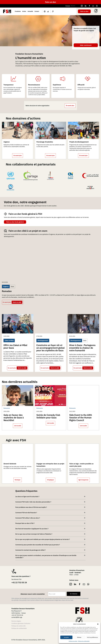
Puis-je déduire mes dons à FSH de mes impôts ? (31, 507)
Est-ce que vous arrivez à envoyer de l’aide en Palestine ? (34, 534)
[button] (98, 624)
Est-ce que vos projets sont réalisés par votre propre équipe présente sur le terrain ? (43, 539)
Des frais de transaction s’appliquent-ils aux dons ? (32, 529)
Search (53, 11)
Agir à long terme (83, 480)
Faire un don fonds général (15, 222)
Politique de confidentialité (84, 641)
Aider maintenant (86, 45)
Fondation (18, 11)
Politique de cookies (73, 641)
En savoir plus (70, 106)
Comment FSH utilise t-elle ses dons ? (28, 518)
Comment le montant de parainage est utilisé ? (30, 550)
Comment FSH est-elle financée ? (26, 513)
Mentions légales (16, 621)
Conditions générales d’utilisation (21, 623)
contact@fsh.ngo (17, 617)
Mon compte (45, 11)
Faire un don (50, 2)
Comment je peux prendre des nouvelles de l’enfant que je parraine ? (38, 545)
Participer (18, 480)
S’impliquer (50, 480)
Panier (48, 11)
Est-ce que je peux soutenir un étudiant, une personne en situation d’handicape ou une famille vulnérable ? (46, 556)
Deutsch (73, 6)
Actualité (30, 11)
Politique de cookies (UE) (19, 626)
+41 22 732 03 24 (19, 582)
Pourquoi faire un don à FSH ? (25, 523)
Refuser (79, 637)
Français (68, 6)
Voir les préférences (92, 637)
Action (24, 11)
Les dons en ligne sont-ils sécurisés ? (27, 497)
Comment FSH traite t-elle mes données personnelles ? (33, 502)
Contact (37, 11)
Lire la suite (18, 426)
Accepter (66, 637)
